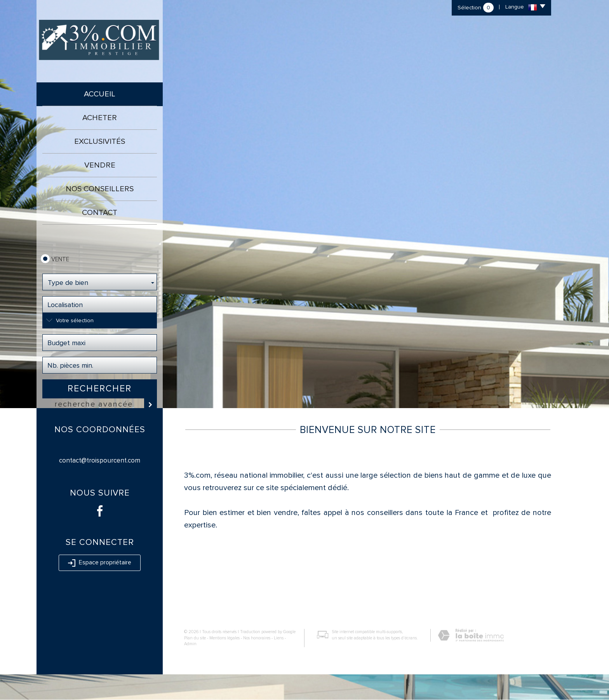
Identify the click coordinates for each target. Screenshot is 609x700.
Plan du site (195, 664)
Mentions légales (224, 664)
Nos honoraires (257, 664)
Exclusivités (100, 141)
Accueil (100, 94)
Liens (279, 664)
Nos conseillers (100, 189)
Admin (190, 669)
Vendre (100, 165)
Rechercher (100, 389)
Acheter (100, 118)
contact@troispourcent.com (100, 486)
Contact (100, 213)
